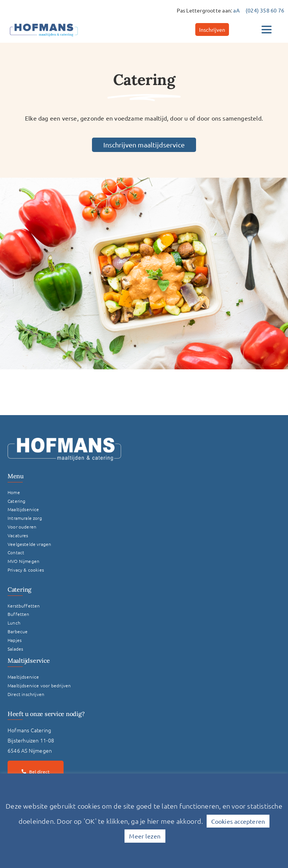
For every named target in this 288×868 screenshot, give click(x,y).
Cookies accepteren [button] (238, 821)
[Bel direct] (36, 772)
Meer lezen (145, 836)
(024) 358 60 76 (265, 10)
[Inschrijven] (212, 29)
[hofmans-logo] (44, 23)
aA (236, 10)
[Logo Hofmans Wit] (64, 440)
